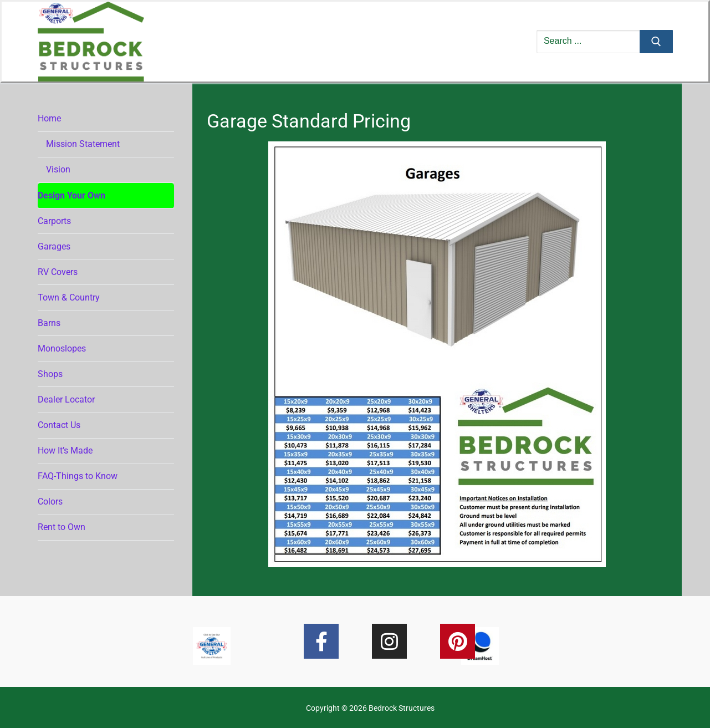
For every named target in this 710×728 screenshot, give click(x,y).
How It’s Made (65, 450)
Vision (58, 169)
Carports (54, 221)
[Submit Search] (656, 42)
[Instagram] (389, 641)
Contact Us (59, 425)
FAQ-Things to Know (78, 476)
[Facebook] (321, 641)
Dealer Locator (66, 399)
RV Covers (58, 272)
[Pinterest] (458, 641)
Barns (49, 323)
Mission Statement (83, 144)
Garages (54, 246)
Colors (50, 502)
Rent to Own (62, 527)
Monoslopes (62, 348)
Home (50, 118)
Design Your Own (71, 195)
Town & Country (69, 297)
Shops (50, 374)
